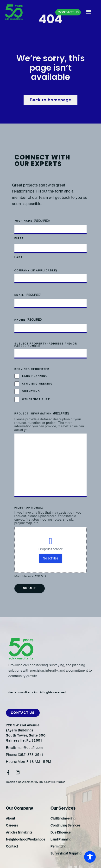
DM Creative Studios (52, 782)
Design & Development (20, 782)
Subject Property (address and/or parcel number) (46, 345)
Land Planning (35, 376)
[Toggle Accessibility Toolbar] (90, 857)
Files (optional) (29, 508)
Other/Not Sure (36, 400)
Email (28, 295)
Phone (28, 320)
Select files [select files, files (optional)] (51, 558)
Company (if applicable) (36, 271)
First (19, 239)
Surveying (31, 392)
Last (19, 257)
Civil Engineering (37, 384)
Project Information (42, 414)
